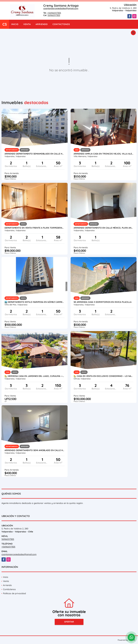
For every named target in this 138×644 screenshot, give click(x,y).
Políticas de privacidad (14, 593)
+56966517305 (54, 13)
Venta (27, 24)
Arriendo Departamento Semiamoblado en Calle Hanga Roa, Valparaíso (35, 154)
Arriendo (42, 24)
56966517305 (54, 15)
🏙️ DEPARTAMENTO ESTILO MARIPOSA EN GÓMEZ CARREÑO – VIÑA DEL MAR (35, 302)
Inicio (15, 24)
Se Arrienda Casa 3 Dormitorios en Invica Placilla (103, 302)
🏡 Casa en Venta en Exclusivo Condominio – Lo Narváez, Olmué (104, 376)
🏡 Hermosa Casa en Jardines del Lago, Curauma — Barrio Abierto (35, 376)
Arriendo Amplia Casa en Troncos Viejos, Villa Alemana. (104, 154)
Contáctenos (61, 24)
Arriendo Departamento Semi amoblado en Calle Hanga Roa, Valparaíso (35, 450)
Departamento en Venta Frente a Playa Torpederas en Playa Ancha (35, 228)
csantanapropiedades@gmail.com (61, 8)
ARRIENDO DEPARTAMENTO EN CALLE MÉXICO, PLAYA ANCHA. (104, 228)
